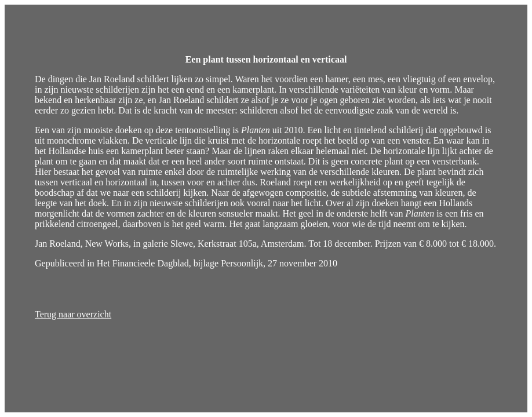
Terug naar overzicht (73, 314)
